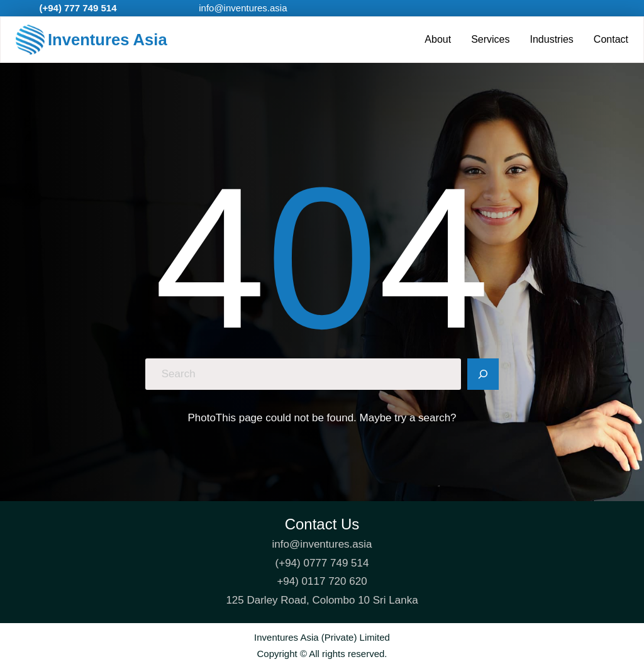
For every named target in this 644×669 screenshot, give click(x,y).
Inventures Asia (108, 40)
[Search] (483, 374)
